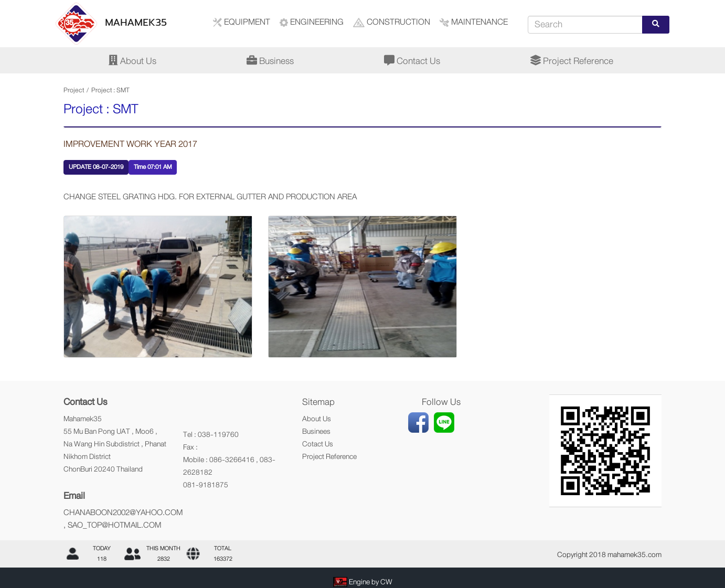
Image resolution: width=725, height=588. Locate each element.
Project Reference (572, 61)
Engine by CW (371, 582)
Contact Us (412, 61)
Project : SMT (110, 90)
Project (74, 90)
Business (270, 61)
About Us (132, 61)
